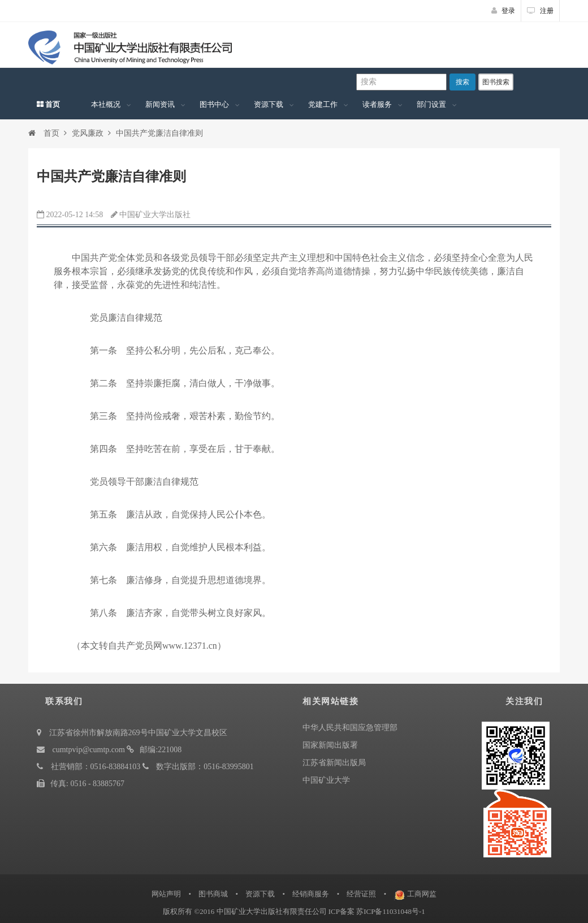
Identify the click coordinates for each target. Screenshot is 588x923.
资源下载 (269, 104)
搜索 (462, 82)
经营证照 (361, 894)
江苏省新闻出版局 (334, 763)
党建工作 (323, 104)
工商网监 (422, 894)
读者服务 (377, 104)
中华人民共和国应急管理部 (350, 728)
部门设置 (431, 104)
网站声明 (166, 894)
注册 (540, 11)
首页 (48, 104)
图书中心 (214, 104)
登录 (503, 11)
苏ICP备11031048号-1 (391, 911)
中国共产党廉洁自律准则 (159, 133)
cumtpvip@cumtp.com (89, 750)
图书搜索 (496, 82)
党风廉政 (88, 133)
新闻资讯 (160, 104)
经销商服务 (311, 894)
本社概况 (106, 104)
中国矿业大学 (326, 780)
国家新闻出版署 (330, 745)
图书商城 (213, 894)
